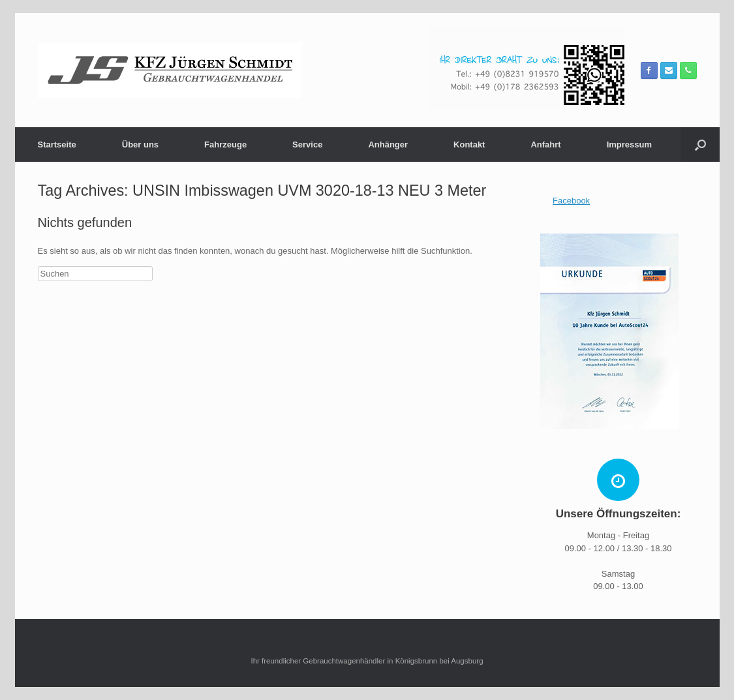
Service (307, 145)
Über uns (140, 145)
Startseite (57, 145)
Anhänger (388, 145)
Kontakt (469, 145)
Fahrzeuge (225, 145)
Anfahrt (545, 145)
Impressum (629, 145)
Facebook (571, 201)
